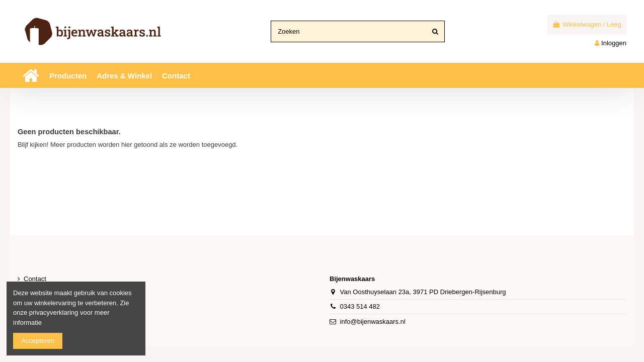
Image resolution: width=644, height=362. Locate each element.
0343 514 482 (360, 306)
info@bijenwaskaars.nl (373, 322)
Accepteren (38, 341)
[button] (68, 75)
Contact (35, 279)
